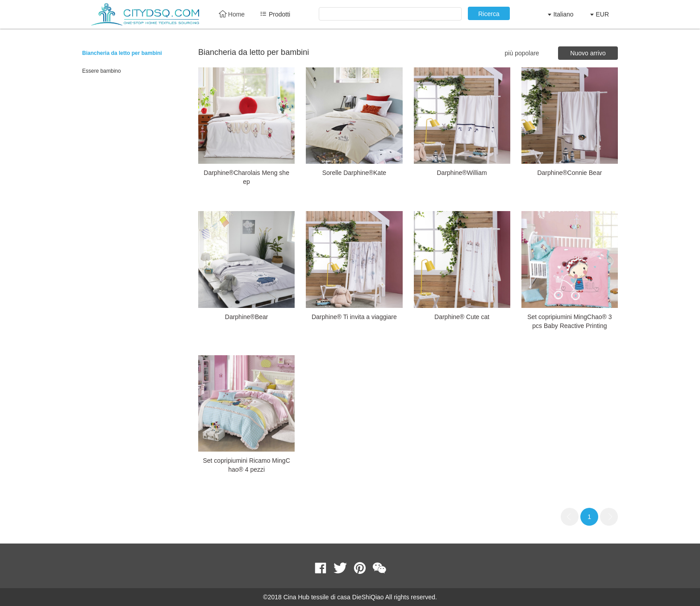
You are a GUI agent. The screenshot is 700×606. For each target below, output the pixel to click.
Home (232, 14)
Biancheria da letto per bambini (122, 53)
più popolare (522, 53)
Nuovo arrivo (588, 53)
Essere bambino (102, 71)
